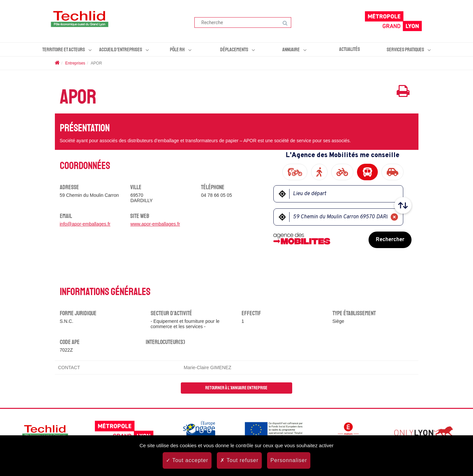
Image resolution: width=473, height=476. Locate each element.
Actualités (350, 49)
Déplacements (234, 50)
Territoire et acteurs (64, 50)
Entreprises (75, 63)
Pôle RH (177, 50)
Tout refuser (239, 460)
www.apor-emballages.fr (155, 224)
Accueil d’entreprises (121, 50)
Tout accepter (187, 460)
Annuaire (291, 50)
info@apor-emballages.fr (85, 224)
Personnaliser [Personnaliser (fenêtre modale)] (289, 460)
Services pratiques (405, 50)
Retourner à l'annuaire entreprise (236, 388)
